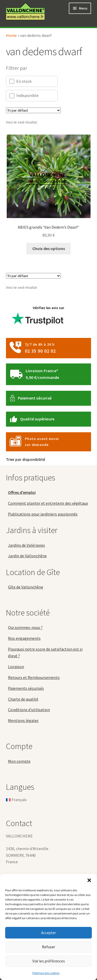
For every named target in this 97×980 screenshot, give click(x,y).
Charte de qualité (23, 699)
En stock (20, 81)
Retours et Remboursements (34, 677)
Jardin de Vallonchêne (27, 556)
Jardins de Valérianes (27, 545)
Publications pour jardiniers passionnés (43, 514)
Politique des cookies (46, 973)
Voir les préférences (49, 961)
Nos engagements (24, 638)
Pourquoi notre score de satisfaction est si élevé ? (45, 652)
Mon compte (19, 761)
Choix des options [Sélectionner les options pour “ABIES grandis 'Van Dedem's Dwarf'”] (49, 248)
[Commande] (33, 110)
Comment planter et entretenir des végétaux (48, 503)
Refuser (48, 947)
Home (11, 35)
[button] (89, 880)
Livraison (16, 667)
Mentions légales (23, 720)
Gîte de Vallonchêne (26, 587)
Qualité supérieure (37, 419)
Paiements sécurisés (26, 688)
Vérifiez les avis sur (38, 317)
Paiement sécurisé (35, 398)
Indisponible (24, 95)
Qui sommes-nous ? (25, 627)
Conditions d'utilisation (29, 710)
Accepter (48, 933)
